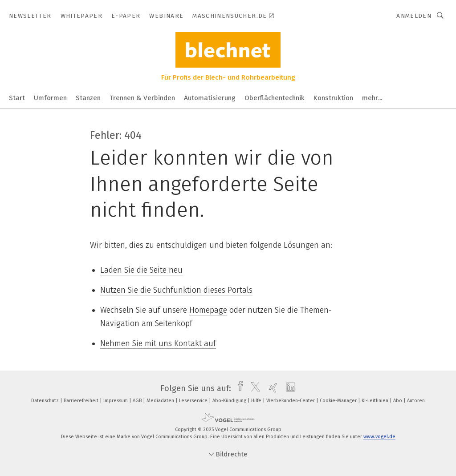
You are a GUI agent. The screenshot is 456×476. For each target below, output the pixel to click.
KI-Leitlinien (376, 401)
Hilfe (257, 401)
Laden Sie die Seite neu (141, 270)
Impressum (116, 401)
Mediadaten (161, 401)
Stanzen (88, 98)
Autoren (416, 401)
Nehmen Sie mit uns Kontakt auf (158, 343)
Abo (398, 401)
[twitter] (253, 388)
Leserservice (194, 401)
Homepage (208, 310)
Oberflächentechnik (275, 98)
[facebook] (238, 388)
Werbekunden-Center (291, 401)
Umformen (50, 98)
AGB (138, 401)
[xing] (271, 388)
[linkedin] (288, 388)
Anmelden (414, 16)
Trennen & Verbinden (142, 98)
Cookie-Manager (339, 401)
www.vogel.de (379, 437)
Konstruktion (333, 98)
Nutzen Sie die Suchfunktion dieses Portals (176, 290)
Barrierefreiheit (82, 401)
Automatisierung (210, 98)
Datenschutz (46, 401)
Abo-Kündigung (230, 401)
